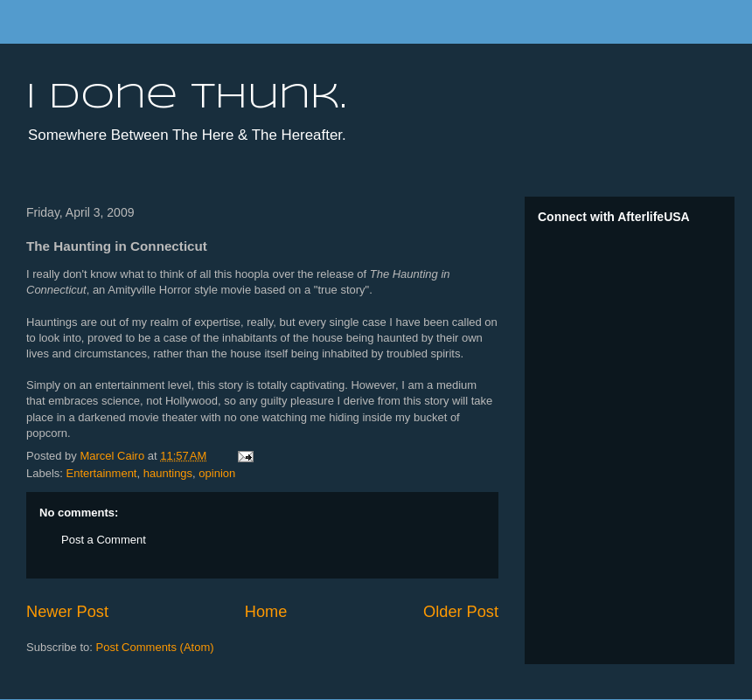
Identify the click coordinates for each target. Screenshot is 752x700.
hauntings (168, 473)
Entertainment (102, 473)
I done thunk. (186, 98)
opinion (217, 473)
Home (266, 612)
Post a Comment (104, 540)
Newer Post (67, 612)
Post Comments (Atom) (155, 647)
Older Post (461, 612)
